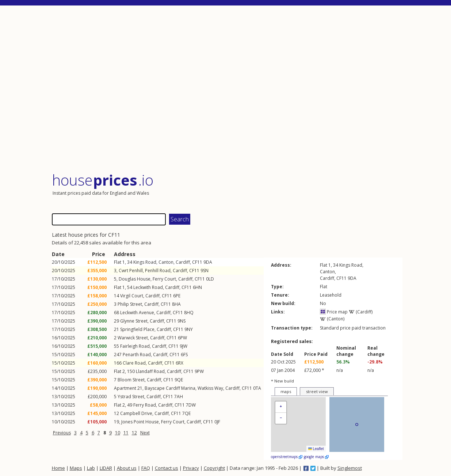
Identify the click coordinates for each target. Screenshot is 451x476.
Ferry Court (164, 279)
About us (127, 468)
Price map (334, 312)
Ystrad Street (131, 397)
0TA (257, 388)
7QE (186, 413)
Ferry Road (145, 405)
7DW (191, 405)
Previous (62, 433)
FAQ (146, 468)
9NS (181, 321)
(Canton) (332, 319)
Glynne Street (134, 321)
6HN (197, 287)
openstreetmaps (287, 457)
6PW (182, 338)
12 (134, 433)
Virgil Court (132, 296)
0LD (210, 279)
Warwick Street (133, 338)
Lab (91, 468)
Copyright (214, 468)
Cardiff (183, 262)
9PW (199, 371)
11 (126, 433)
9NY (189, 329)
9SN (205, 271)
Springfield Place (137, 329)
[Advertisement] (227, 89)
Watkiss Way (210, 388)
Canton (166, 262)
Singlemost (350, 468)
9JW (184, 346)
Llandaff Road (150, 371)
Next (145, 433)
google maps (316, 457)
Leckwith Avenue (137, 313)
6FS (184, 355)
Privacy (191, 468)
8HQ (189, 313)
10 (118, 433)
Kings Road (145, 262)
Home (58, 468)
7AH (179, 397)
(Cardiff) (361, 312)
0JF (217, 422)
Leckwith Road (148, 287)
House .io (103, 180)
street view (317, 391)
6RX (179, 363)
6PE (177, 296)
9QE (179, 380)
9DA (208, 262)
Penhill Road (158, 271)
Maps (76, 468)
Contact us (167, 468)
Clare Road (134, 363)
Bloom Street (131, 380)
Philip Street (130, 304)
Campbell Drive (136, 413)
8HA (176, 304)
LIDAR (106, 468)
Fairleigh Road (135, 346)
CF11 (197, 262)
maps (286, 391)
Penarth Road (137, 355)
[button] (281, 407)
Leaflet (316, 449)
